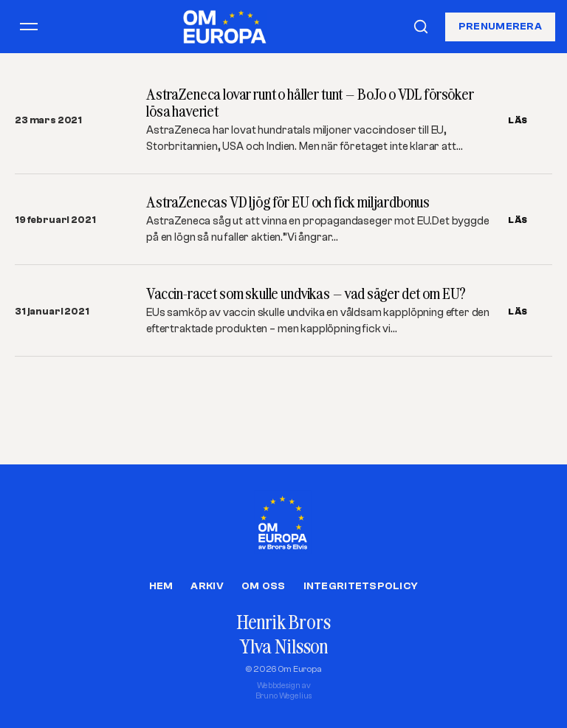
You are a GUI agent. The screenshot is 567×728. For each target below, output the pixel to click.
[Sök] (421, 27)
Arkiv (207, 586)
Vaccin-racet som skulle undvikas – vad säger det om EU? (306, 293)
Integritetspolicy (361, 586)
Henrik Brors (283, 622)
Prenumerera (500, 26)
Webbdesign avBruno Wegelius (284, 691)
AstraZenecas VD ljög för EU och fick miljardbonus (288, 202)
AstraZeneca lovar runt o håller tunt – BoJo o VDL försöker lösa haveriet (310, 103)
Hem (161, 586)
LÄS (518, 120)
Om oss (264, 586)
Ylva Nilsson (283, 646)
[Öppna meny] (29, 27)
